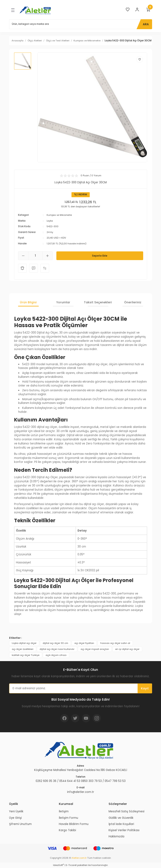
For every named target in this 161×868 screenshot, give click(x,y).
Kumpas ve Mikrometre (60, 215)
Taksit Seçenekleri (98, 302)
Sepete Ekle (100, 256)
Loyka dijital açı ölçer (24, 643)
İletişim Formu (68, 818)
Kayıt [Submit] (145, 688)
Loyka (50, 221)
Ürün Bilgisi (28, 302)
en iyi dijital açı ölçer (127, 649)
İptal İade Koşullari (121, 824)
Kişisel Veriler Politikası (124, 830)
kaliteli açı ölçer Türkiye (26, 655)
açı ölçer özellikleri (23, 649)
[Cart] (148, 10)
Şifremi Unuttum (20, 824)
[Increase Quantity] (47, 256)
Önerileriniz (133, 302)
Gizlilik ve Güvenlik (121, 818)
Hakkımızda (116, 836)
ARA (146, 24)
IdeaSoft (58, 865)
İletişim (64, 811)
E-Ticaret (71, 865)
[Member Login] (137, 10)
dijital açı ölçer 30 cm (55, 643)
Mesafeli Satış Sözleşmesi (126, 811)
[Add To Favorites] (140, 59)
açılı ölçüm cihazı (56, 655)
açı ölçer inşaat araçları (95, 649)
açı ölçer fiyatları (84, 643)
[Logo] (36, 10)
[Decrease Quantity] (23, 256)
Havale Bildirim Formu (74, 824)
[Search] (81, 24)
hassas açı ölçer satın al (115, 643)
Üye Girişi (15, 818)
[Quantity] (35, 256)
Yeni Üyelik (16, 811)
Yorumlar (63, 302)
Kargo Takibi (67, 830)
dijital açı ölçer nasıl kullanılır (57, 649)
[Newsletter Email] (81, 688)
